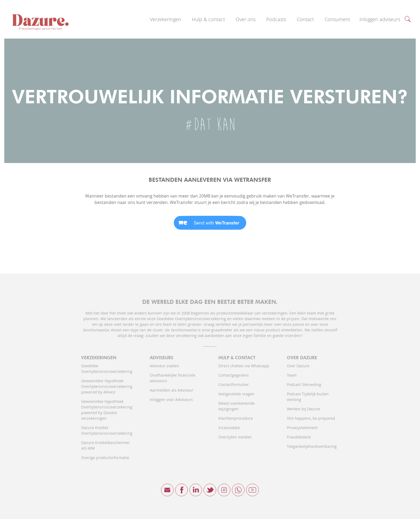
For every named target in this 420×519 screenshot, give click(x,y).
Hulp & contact (208, 19)
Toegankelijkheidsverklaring (312, 446)
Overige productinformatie (105, 458)
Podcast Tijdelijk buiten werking (308, 397)
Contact (305, 19)
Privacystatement (302, 428)
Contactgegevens (234, 375)
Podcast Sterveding (304, 384)
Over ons (246, 19)
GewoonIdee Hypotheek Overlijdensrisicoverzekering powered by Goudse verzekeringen (107, 410)
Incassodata (229, 428)
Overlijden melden (235, 437)
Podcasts (276, 19)
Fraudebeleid (299, 437)
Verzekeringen (166, 19)
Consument (337, 19)
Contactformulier (234, 384)
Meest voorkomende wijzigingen (237, 406)
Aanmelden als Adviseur (172, 390)
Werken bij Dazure (303, 409)
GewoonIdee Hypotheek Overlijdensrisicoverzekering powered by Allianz (107, 386)
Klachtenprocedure (236, 418)
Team (292, 375)
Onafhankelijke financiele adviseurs (172, 378)
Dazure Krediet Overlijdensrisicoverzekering (107, 430)
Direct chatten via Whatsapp (244, 366)
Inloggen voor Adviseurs (171, 399)
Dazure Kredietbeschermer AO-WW (106, 445)
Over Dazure (298, 366)
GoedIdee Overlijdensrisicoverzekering (107, 369)
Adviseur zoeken (164, 366)
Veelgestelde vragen (236, 394)
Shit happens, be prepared (311, 418)
